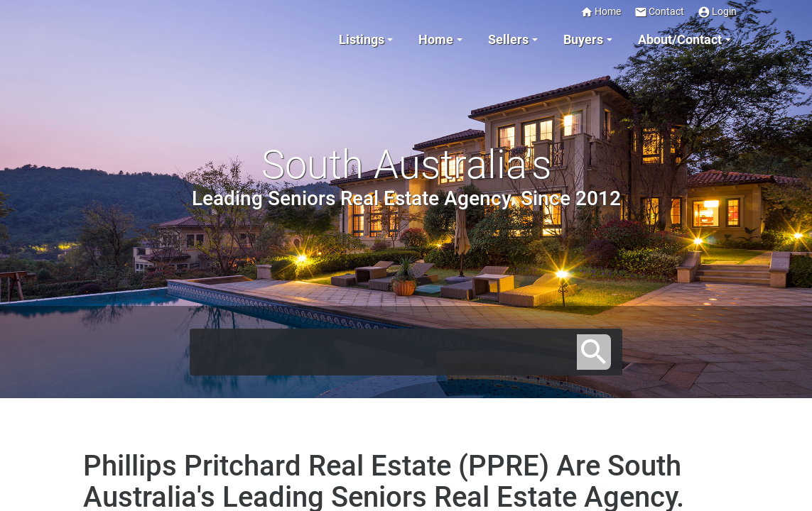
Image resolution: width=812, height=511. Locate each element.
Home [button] (436, 40)
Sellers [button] (508, 40)
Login (717, 12)
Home (601, 12)
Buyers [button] (583, 40)
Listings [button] (362, 40)
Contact (659, 12)
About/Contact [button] (680, 40)
